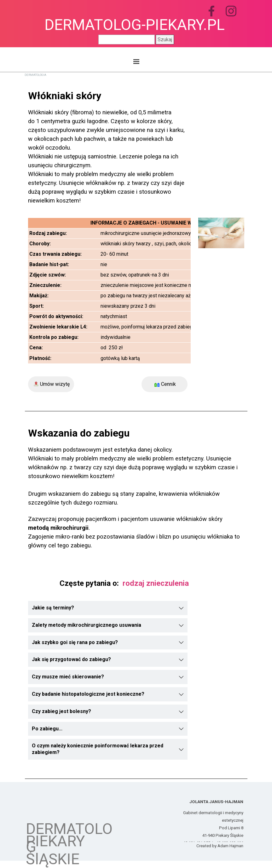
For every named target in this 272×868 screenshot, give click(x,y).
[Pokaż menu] (136, 61)
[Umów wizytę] (51, 384)
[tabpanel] (108, 147)
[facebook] (211, 11)
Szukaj (165, 40)
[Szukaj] (127, 40)
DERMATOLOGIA (35, 75)
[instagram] (231, 11)
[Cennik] (165, 384)
